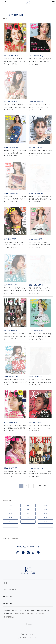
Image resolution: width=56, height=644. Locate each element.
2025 (28, 506)
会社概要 (41, 614)
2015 (45, 518)
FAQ (39, 610)
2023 (11, 510)
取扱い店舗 (7, 610)
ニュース (21, 610)
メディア (33, 610)
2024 (45, 506)
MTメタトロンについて (10, 590)
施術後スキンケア (8, 597)
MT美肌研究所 (8, 614)
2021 (45, 510)
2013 (28, 522)
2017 (11, 518)
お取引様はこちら (32, 614)
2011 (11, 526)
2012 (45, 522)
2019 (28, 514)
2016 (28, 518)
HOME (5, 583)
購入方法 (14, 610)
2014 (11, 522)
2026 (11, 506)
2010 (45, 526)
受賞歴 (27, 610)
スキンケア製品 (8, 603)
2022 (28, 510)
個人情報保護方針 (9, 617)
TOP (4, 539)
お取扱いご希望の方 (20, 614)
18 (45, 486)
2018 (45, 514)
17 (40, 486)
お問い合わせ (45, 610)
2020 (11, 514)
